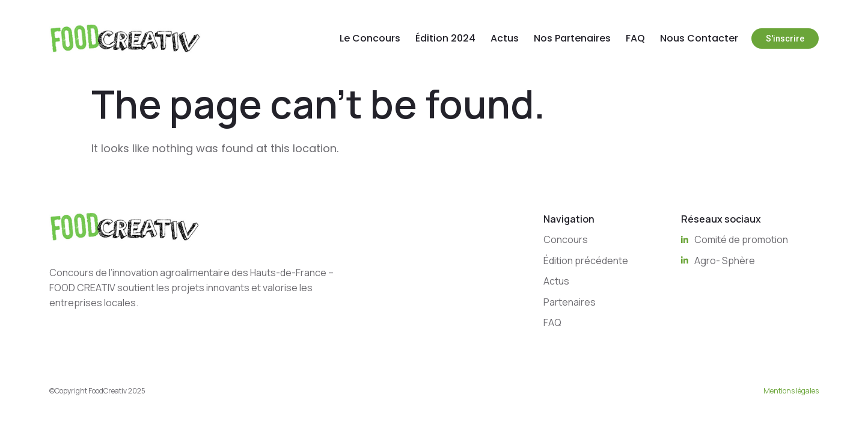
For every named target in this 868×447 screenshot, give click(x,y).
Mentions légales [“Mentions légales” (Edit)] (791, 391)
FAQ (635, 38)
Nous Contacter (699, 38)
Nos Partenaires (572, 38)
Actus (505, 38)
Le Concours (370, 38)
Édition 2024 (445, 38)
